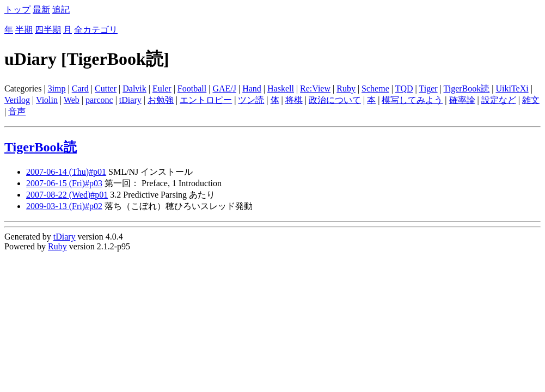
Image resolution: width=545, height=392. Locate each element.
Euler (162, 88)
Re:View (315, 88)
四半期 (48, 30)
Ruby (346, 88)
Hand (252, 88)
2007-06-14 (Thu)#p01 (66, 172)
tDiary (130, 100)
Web (72, 100)
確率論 (462, 100)
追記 (61, 10)
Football (192, 88)
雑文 (531, 100)
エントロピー (206, 100)
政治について (335, 100)
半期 (24, 30)
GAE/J (224, 88)
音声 (17, 111)
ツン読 (251, 100)
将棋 (294, 100)
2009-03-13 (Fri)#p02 (64, 206)
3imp (57, 88)
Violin (47, 100)
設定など (499, 100)
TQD (404, 88)
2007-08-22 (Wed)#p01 (67, 195)
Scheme (375, 88)
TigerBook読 (467, 88)
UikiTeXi (512, 88)
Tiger (428, 88)
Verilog (17, 100)
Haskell (281, 88)
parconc (99, 100)
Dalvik (134, 88)
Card (80, 88)
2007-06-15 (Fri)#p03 (64, 183)
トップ (17, 10)
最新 (41, 10)
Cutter (106, 88)
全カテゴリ (96, 30)
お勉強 (161, 100)
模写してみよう (412, 100)
